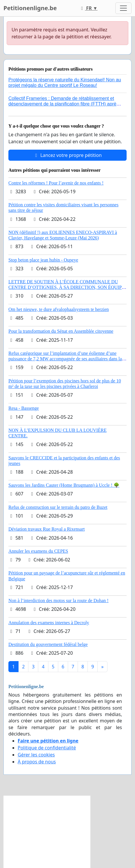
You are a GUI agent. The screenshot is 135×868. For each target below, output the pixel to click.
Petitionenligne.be (30, 8)
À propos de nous (37, 762)
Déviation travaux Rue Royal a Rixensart (46, 529)
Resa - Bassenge (24, 408)
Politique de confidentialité (47, 748)
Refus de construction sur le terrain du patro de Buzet (58, 507)
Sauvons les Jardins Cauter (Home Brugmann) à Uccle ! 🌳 (64, 485)
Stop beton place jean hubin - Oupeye (43, 260)
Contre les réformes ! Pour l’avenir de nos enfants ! (56, 183)
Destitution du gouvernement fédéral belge (48, 644)
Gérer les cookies (36, 755)
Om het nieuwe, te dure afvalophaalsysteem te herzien (59, 309)
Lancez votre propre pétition (67, 155)
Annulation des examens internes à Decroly (49, 623)
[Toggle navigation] (123, 8)
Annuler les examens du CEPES (38, 551)
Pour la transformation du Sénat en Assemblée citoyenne (61, 331)
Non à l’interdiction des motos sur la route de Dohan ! (59, 601)
